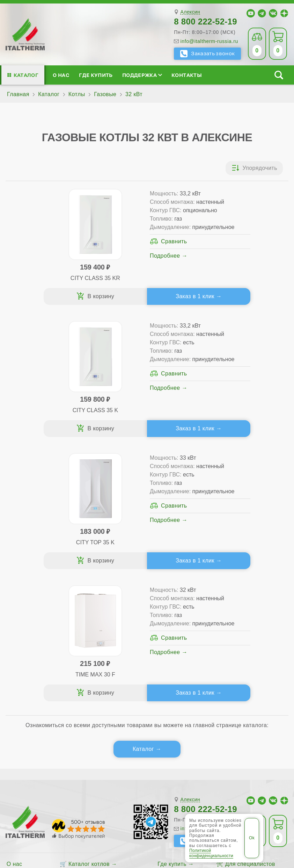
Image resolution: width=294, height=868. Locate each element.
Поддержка (142, 75)
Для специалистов (250, 602)
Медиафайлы (34, 625)
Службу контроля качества (72, 699)
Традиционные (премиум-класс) (106, 625)
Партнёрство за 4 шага (256, 625)
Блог (13, 658)
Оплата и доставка (183, 636)
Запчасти (179, 647)
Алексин (190, 12)
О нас (61, 75)
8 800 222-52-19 (205, 21)
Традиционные (83, 614)
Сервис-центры (178, 614)
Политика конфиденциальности (99, 809)
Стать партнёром (239, 636)
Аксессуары (182, 658)
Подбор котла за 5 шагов (102, 658)
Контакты (187, 75)
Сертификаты (25, 614)
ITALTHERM (77, 792)
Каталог (26, 75)
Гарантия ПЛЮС (180, 625)
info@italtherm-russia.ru (209, 41)
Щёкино (19, 766)
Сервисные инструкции (248, 614)
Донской (160, 753)
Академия (239, 647)
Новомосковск (197, 753)
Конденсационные (88, 647)
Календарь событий (243, 658)
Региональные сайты (228, 792)
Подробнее (96, 281)
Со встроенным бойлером (99, 636)
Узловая (251, 753)
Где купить (96, 75)
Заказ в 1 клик (106, 299)
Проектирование (29, 636)
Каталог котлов (89, 602)
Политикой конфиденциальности (211, 853)
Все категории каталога (156, 792)
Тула (228, 753)
